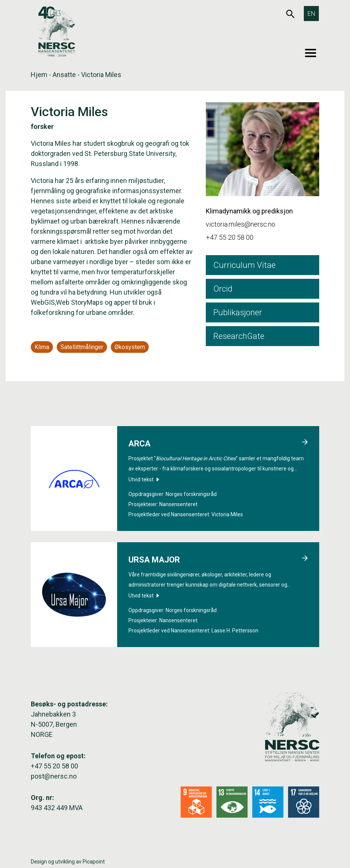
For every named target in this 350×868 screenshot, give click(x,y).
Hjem (39, 75)
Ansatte (64, 75)
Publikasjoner (238, 312)
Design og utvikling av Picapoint (68, 862)
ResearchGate (239, 336)
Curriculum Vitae (244, 265)
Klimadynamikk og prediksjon (249, 211)
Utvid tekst (144, 479)
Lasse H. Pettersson (235, 631)
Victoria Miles (227, 514)
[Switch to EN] (311, 14)
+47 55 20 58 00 (230, 237)
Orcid (223, 289)
